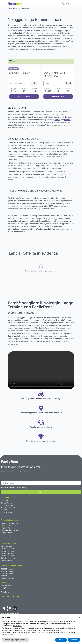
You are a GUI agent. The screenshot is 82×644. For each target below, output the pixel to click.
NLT (20, 8)
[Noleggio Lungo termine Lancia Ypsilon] (24, 84)
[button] (79, 618)
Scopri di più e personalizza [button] (15, 640)
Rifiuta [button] (61, 640)
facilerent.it (12, 8)
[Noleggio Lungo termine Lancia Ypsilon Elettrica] (58, 84)
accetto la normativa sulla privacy (15, 488)
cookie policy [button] (17, 626)
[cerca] (68, 4)
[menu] (73, 4)
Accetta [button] (74, 640)
